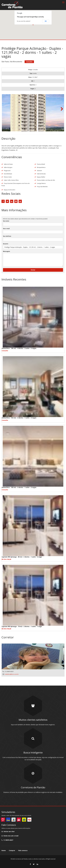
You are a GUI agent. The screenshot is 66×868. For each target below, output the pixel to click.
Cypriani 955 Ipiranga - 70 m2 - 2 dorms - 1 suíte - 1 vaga (22, 626)
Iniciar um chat (8, 831)
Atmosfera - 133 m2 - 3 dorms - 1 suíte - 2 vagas (19, 418)
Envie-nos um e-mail (10, 836)
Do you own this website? (24, 21)
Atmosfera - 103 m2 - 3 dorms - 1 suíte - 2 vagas (19, 487)
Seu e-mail (6, 229)
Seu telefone (7, 236)
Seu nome (6, 221)
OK (46, 21)
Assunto (6, 244)
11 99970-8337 (7, 840)
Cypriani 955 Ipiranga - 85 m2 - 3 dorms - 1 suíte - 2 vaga (22, 557)
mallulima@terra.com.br (12, 674)
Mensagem (6, 251)
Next (61, 109)
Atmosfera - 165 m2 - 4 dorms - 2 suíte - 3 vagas (19, 348)
